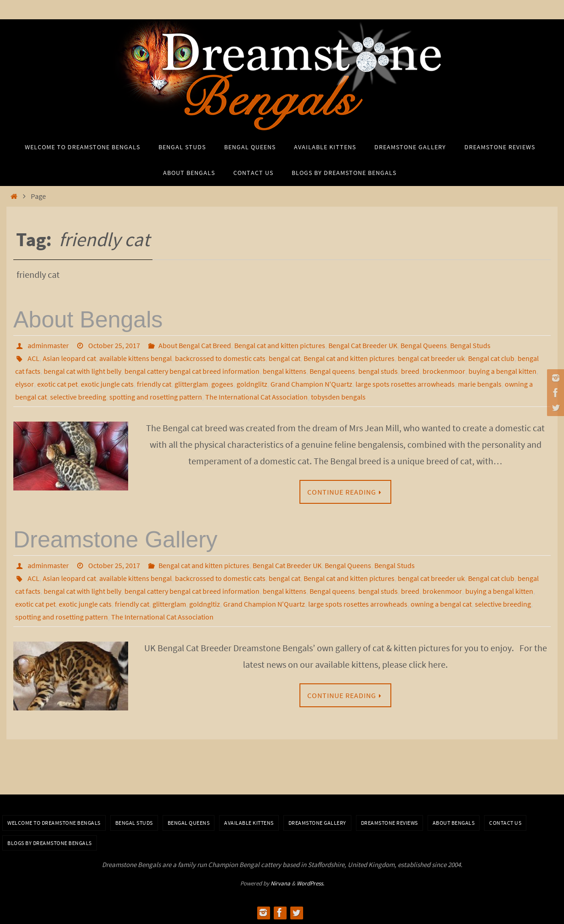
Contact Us (505, 823)
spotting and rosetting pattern (156, 397)
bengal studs (378, 371)
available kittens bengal (135, 358)
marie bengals (480, 384)
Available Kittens (249, 823)
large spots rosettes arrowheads (405, 384)
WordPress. (310, 883)
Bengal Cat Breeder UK (363, 345)
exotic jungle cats (107, 384)
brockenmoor (444, 371)
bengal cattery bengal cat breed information (192, 371)
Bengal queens (332, 371)
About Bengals (88, 320)
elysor (25, 384)
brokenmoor (442, 591)
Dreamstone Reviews (389, 823)
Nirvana (280, 883)
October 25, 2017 (114, 345)
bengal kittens (285, 371)
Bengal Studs (470, 345)
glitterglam (191, 384)
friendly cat (154, 384)
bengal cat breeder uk (431, 358)
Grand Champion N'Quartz (311, 384)
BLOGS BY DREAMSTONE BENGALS (50, 843)
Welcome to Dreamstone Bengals (54, 823)
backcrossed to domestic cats (220, 358)
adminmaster (48, 345)
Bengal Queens (424, 345)
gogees (222, 384)
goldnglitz (252, 384)
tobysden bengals (338, 397)
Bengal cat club (491, 358)
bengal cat (285, 358)
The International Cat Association (257, 397)
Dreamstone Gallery (116, 540)
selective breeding (78, 397)
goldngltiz (205, 604)
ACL (34, 358)
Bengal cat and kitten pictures (280, 345)
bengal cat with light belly (82, 371)
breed (410, 371)
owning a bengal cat (441, 604)
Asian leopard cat (69, 358)
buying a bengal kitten (502, 371)
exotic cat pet (57, 384)
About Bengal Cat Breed (195, 345)
